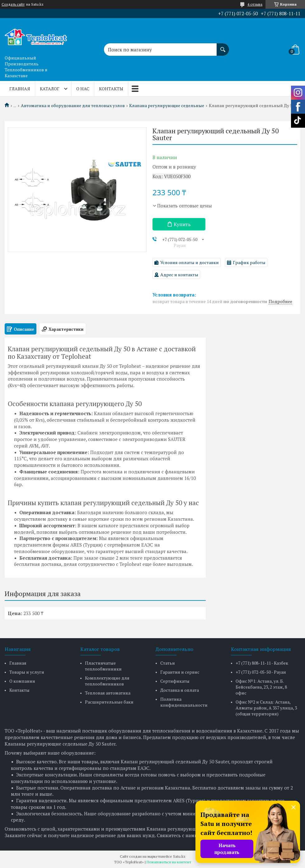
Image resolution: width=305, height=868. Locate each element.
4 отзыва (255, 4)
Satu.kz (179, 856)
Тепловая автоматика (108, 693)
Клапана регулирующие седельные (167, 106)
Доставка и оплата (180, 690)
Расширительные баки (109, 702)
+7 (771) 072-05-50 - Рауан (261, 672)
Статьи (168, 663)
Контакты (111, 89)
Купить (182, 224)
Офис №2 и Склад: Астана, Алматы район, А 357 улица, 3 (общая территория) (266, 708)
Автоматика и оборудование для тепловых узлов (73, 106)
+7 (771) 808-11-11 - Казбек (262, 663)
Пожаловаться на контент (169, 862)
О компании (22, 681)
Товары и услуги (27, 672)
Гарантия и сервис (180, 672)
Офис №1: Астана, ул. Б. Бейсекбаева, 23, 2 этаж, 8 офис (261, 687)
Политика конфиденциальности (184, 702)
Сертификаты (175, 681)
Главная (20, 89)
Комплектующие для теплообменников (107, 681)
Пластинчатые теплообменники (103, 666)
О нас (83, 89)
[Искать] (223, 46)
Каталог (50, 89)
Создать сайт (13, 4)
